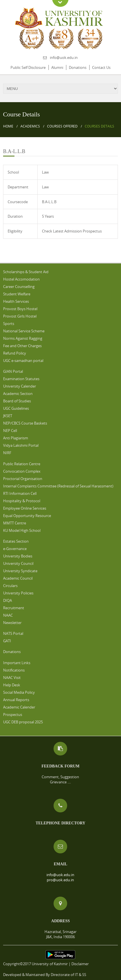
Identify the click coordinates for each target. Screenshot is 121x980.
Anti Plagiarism (16, 438)
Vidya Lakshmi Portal (21, 445)
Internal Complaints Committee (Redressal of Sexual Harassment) (58, 486)
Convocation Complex (22, 471)
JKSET (8, 416)
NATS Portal (13, 633)
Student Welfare (17, 294)
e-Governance (15, 549)
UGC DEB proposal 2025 (23, 722)
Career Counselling (19, 287)
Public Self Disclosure (28, 67)
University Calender (20, 386)
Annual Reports (16, 700)
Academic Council (18, 578)
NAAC (8, 615)
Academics (30, 126)
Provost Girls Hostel (20, 316)
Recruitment (14, 608)
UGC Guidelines (16, 408)
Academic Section (18, 394)
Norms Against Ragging (23, 338)
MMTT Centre (15, 523)
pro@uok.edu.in (60, 880)
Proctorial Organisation (23, 479)
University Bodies (18, 556)
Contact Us (101, 67)
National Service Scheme (24, 331)
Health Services (16, 301)
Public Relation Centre (22, 464)
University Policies (18, 593)
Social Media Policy (19, 692)
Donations (78, 67)
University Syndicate (20, 571)
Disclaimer (80, 964)
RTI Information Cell (20, 493)
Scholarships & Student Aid (26, 272)
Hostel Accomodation (21, 279)
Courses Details (99, 126)
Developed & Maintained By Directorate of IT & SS (45, 975)
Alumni (57, 67)
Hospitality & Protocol (22, 501)
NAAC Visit (12, 678)
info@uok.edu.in (64, 57)
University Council (18, 563)
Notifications (14, 670)
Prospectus (13, 715)
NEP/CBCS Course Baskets (25, 423)
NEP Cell (10, 431)
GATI (7, 641)
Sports (9, 324)
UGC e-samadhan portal (23, 361)
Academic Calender (19, 707)
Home (8, 126)
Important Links (17, 663)
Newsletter (12, 623)
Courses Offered (62, 126)
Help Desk (12, 685)
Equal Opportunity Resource (27, 516)
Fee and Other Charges (22, 346)
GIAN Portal (13, 371)
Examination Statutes (21, 379)
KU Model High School (22, 530)
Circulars (10, 586)
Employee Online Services (25, 508)
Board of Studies (17, 401)
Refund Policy (15, 353)
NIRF (7, 453)
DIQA (8, 600)
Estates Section (16, 541)
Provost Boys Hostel (20, 309)
